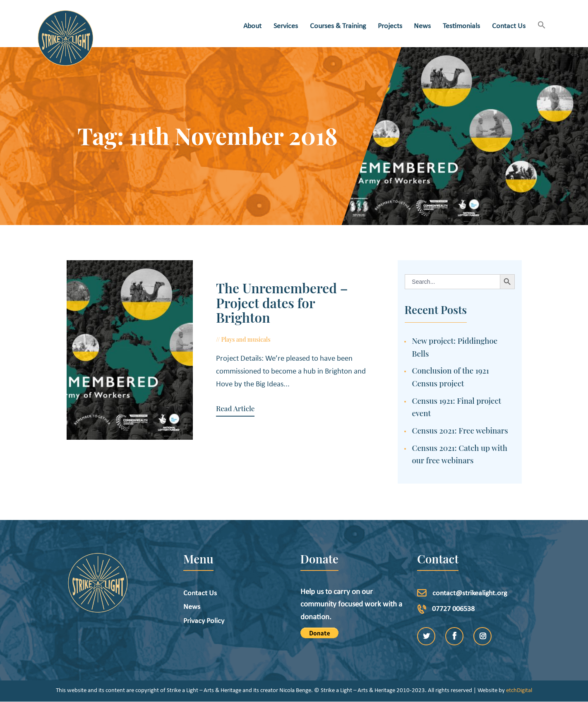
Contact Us (200, 593)
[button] (541, 26)
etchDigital (519, 691)
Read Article (229, 394)
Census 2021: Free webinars (460, 430)
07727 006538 (453, 609)
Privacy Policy (204, 621)
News (192, 607)
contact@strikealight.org (470, 593)
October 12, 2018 (294, 325)
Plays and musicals (239, 325)
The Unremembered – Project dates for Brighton (287, 295)
